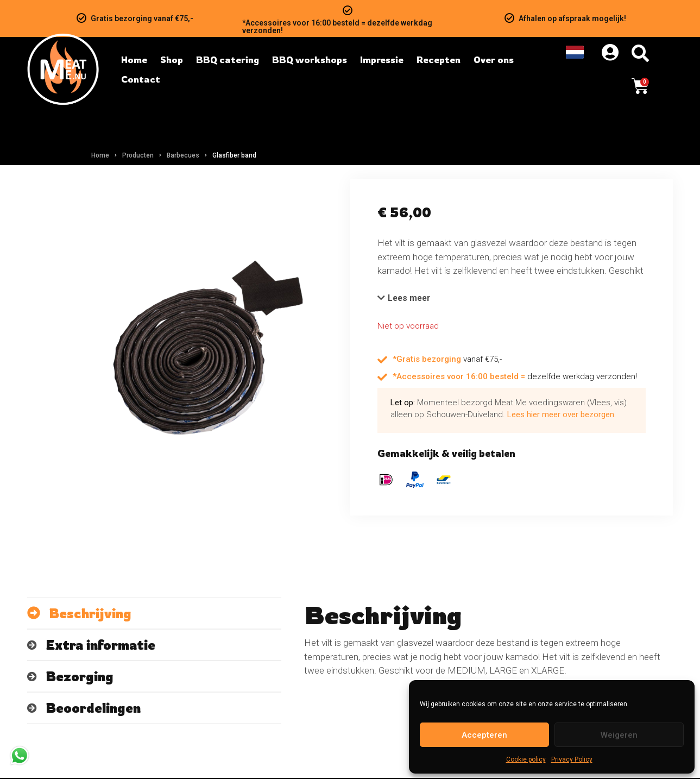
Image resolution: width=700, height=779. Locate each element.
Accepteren (484, 735)
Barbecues (183, 155)
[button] (406, 299)
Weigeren (619, 735)
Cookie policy (526, 759)
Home (100, 155)
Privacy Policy (572, 759)
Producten (138, 155)
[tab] (154, 614)
